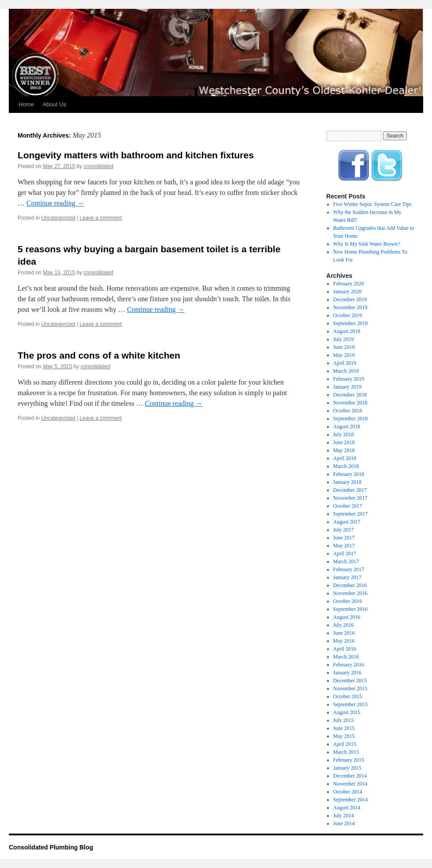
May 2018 (344, 450)
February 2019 (349, 379)
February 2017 (349, 569)
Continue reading (55, 203)
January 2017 (347, 577)
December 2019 (350, 299)
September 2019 (350, 323)
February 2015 (349, 760)
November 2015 (350, 688)
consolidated (98, 166)
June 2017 (344, 538)
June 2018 (344, 442)
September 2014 (350, 800)
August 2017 (347, 522)
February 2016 (349, 665)
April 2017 (345, 554)
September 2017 (350, 514)
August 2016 (347, 617)
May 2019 (344, 355)
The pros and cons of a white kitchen (99, 355)
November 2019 (350, 307)
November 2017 (350, 498)
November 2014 (350, 784)
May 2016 (344, 641)
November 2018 (350, 403)
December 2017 (350, 490)
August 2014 (347, 808)
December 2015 (350, 681)
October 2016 (348, 601)
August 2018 (347, 427)
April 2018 (345, 458)
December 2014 (350, 776)
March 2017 (346, 561)
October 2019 (348, 315)
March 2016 (346, 657)
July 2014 (344, 816)
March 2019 (346, 371)
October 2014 (348, 792)
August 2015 (347, 712)
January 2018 (347, 482)
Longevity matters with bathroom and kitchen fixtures (136, 155)
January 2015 (347, 768)
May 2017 (344, 546)
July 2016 (344, 625)
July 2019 (344, 339)
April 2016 (345, 649)
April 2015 (345, 744)
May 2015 (344, 736)
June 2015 (344, 728)
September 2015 (350, 704)
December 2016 (350, 585)
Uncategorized (58, 218)
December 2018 (350, 395)
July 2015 (344, 720)
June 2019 (344, 347)
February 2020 (349, 284)
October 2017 (348, 506)
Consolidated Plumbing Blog (51, 847)
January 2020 (347, 292)
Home (26, 104)
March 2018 (346, 466)
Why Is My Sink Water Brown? (367, 244)
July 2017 (344, 530)
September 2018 (350, 419)
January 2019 (347, 387)
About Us (54, 104)
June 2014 (344, 823)
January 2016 (347, 673)
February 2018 (349, 474)
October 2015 (348, 696)
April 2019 (345, 363)
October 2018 (348, 411)
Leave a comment (101, 218)
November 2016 (350, 593)
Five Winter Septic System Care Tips (372, 204)
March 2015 (346, 752)
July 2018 (344, 434)
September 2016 (350, 609)
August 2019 (347, 331)
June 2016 (344, 633)
